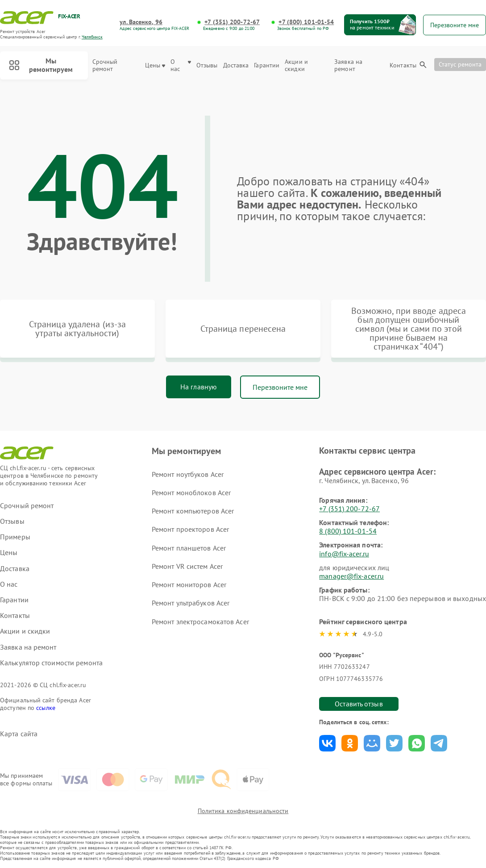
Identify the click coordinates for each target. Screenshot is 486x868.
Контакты (403, 65)
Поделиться (327, 743)
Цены (155, 65)
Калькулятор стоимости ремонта (51, 663)
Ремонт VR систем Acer (187, 566)
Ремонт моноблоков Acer (191, 492)
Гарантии (267, 65)
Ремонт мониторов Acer (189, 584)
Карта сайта (19, 734)
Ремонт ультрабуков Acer (191, 603)
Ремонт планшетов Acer (189, 548)
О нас (181, 66)
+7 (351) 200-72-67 (232, 22)
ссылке (46, 708)
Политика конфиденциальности (243, 811)
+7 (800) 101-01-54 (306, 22)
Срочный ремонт (105, 66)
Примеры (15, 537)
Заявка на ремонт (348, 66)
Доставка (236, 65)
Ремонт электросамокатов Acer (200, 622)
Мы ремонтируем (41, 65)
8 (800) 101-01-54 (348, 531)
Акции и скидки (296, 66)
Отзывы (207, 65)
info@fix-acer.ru (344, 554)
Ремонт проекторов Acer (190, 529)
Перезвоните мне (280, 387)
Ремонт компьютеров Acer (193, 511)
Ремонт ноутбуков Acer (188, 474)
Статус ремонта (460, 64)
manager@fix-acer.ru (351, 576)
